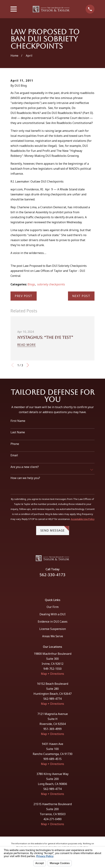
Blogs (31, 284)
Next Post (81, 296)
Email (14, 455)
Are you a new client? (25, 467)
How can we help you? (25, 478)
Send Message (55, 529)
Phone (15, 444)
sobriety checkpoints (51, 284)
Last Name (18, 432)
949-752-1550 (52, 669)
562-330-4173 (53, 575)
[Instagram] (57, 585)
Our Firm (53, 607)
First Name (18, 421)
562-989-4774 (52, 699)
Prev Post (24, 296)
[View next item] (28, 365)
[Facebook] (48, 585)
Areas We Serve (53, 636)
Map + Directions (52, 674)
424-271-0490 (52, 819)
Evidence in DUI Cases (53, 622)
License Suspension (53, 629)
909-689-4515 (52, 759)
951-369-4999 (52, 729)
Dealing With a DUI (52, 614)
